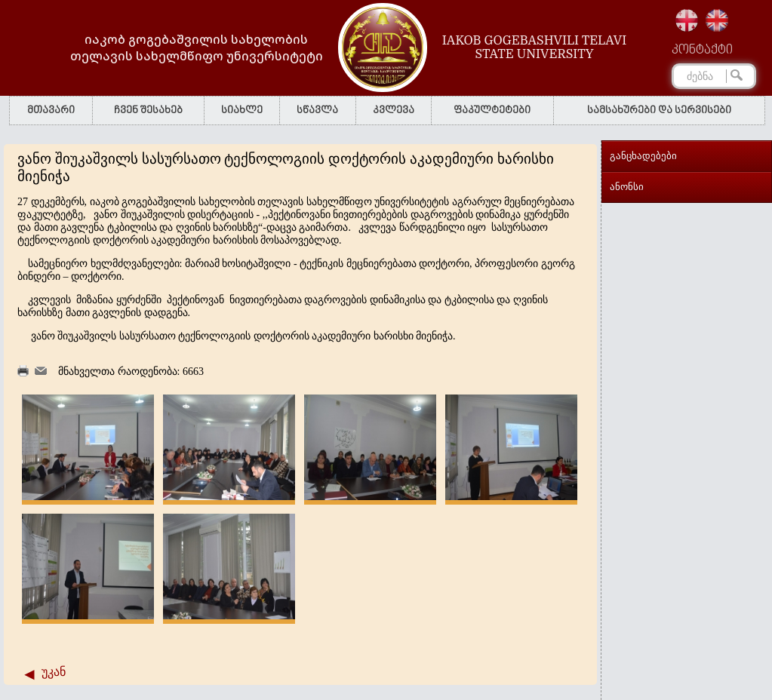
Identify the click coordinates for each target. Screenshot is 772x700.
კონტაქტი (702, 51)
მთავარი (51, 111)
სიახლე (242, 111)
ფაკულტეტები (492, 111)
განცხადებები (643, 156)
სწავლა (317, 111)
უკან (54, 672)
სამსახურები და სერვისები (659, 111)
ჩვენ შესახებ (148, 111)
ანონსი (627, 187)
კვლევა (394, 111)
